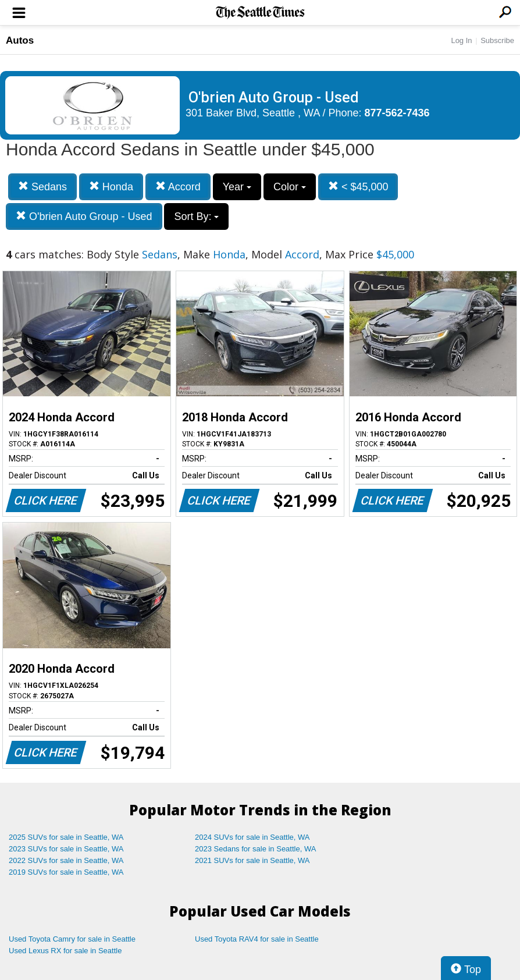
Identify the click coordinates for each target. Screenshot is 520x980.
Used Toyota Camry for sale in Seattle (72, 939)
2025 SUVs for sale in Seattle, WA (66, 837)
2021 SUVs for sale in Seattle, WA (252, 860)
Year (237, 187)
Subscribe (497, 40)
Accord (178, 187)
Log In (461, 40)
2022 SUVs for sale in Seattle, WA (66, 860)
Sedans (42, 187)
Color (290, 187)
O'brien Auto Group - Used (84, 216)
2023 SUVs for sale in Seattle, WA (66, 849)
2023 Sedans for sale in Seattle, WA (255, 849)
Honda (111, 187)
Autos (20, 40)
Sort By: (196, 216)
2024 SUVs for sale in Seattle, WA (252, 837)
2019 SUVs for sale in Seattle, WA (66, 872)
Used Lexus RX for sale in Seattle (65, 951)
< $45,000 (358, 187)
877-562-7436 (397, 113)
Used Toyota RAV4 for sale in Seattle (257, 939)
